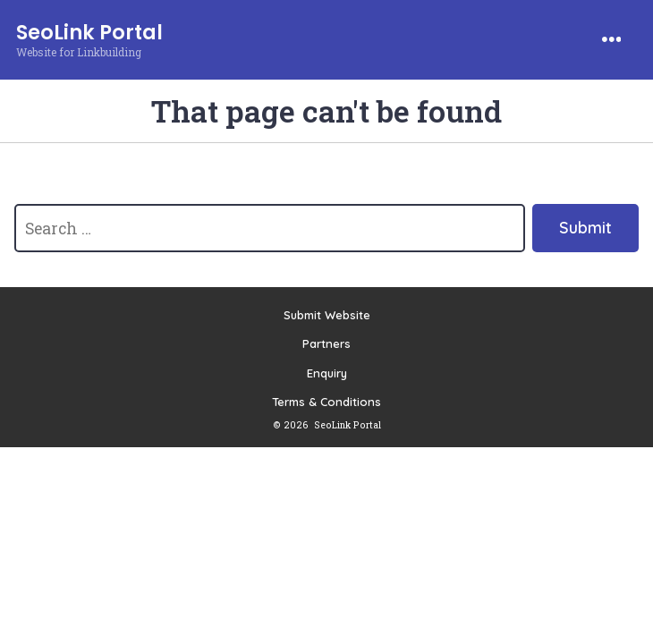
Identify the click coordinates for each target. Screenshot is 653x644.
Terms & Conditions (326, 402)
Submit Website (327, 315)
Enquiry (327, 373)
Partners (326, 343)
